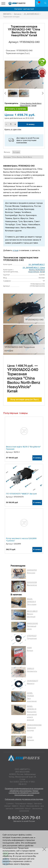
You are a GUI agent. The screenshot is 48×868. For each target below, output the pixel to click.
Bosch (22, 806)
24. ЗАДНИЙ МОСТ (37, 264)
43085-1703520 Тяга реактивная (32, 697)
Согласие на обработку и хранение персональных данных (24, 794)
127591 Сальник (30, 739)
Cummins (10, 804)
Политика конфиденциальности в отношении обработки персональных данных (24, 790)
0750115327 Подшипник (32, 637)
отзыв (15, 250)
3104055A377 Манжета (33, 682)
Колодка (16, 152)
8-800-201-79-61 (24, 818)
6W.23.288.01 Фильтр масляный (32, 614)
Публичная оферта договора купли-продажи (24, 799)
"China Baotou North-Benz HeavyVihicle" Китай (31, 104)
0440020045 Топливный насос (32, 626)
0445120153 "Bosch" (23, 809)
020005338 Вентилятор (32, 584)
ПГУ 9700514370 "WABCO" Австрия (21, 494)
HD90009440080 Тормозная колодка (34, 728)
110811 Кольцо (30, 649)
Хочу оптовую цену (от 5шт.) (25, 399)
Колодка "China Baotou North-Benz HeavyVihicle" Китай (18, 158)
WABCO (15, 806)
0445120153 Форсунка (32, 571)
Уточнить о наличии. (16, 109)
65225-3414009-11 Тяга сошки (32, 602)
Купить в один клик (13, 129)
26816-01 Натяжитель (32, 670)
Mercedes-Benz (33, 806)
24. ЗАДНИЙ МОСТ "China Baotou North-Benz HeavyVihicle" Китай (34, 270)
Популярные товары (24, 804)
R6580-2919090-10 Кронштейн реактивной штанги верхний (32, 713)
